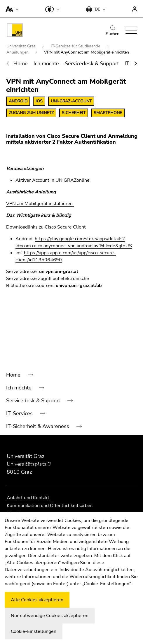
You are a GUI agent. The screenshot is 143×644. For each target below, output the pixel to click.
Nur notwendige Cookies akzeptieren (50, 616)
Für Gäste (18, 452)
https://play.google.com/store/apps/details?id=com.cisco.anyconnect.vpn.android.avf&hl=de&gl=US (74, 242)
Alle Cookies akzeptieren (37, 600)
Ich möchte (46, 63)
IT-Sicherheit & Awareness (38, 426)
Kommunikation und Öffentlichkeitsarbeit (50, 506)
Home (21, 63)
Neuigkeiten (21, 478)
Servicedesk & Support (92, 63)
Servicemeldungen (29, 491)
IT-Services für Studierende (76, 46)
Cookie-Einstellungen (34, 631)
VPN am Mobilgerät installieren (40, 204)
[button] (11, 9)
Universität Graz (21, 46)
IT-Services (20, 413)
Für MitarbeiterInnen (31, 465)
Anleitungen (18, 52)
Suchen (113, 31)
